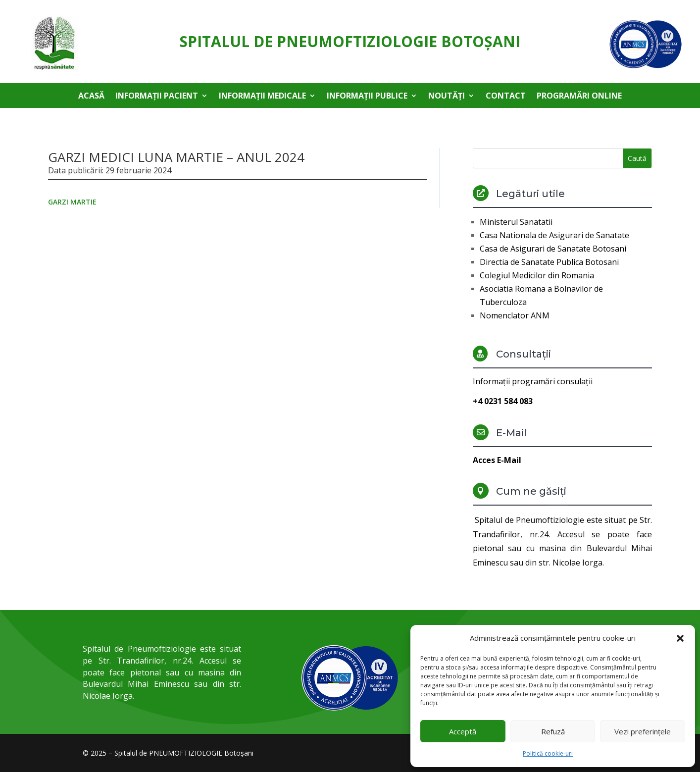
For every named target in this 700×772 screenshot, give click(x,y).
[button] (680, 638)
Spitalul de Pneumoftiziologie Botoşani (350, 41)
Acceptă (463, 731)
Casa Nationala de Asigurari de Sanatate (554, 235)
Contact (506, 97)
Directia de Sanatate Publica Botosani (549, 262)
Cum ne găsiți (531, 491)
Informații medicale (262, 97)
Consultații (524, 354)
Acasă (91, 97)
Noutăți (447, 97)
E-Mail (511, 433)
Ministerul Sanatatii (516, 222)
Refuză (553, 731)
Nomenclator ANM (515, 315)
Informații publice (367, 97)
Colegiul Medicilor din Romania (537, 275)
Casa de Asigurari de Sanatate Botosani (553, 249)
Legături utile (530, 194)
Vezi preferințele (643, 731)
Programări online (579, 97)
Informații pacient (157, 97)
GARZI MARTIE (72, 202)
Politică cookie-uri (548, 753)
